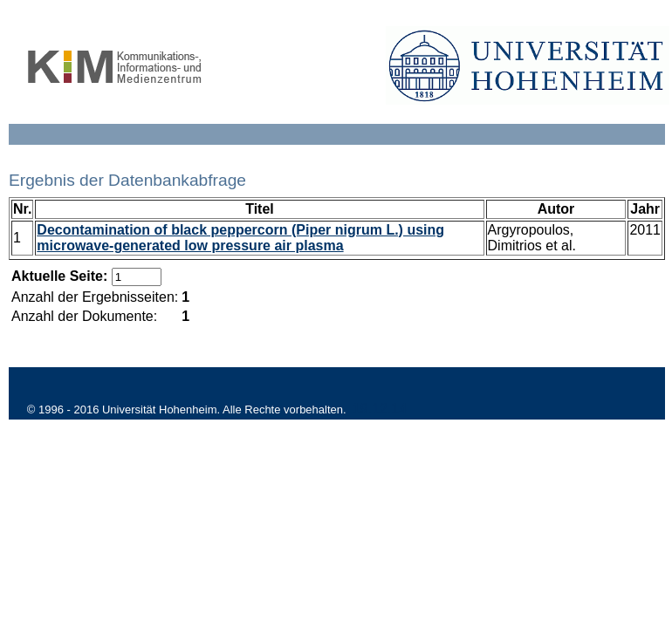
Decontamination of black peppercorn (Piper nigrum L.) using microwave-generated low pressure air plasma (240, 238)
